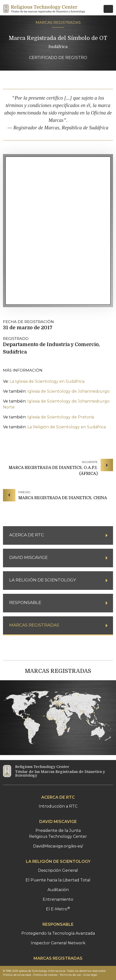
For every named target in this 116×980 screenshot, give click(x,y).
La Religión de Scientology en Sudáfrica (67, 427)
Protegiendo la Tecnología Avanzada (58, 933)
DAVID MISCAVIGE (58, 822)
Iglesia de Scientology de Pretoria (61, 417)
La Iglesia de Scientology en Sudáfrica (47, 381)
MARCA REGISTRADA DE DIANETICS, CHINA (63, 498)
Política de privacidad (17, 975)
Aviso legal (90, 975)
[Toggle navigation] (108, 9)
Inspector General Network (58, 943)
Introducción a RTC (58, 806)
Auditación (58, 890)
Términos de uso (70, 975)
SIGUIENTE (90, 462)
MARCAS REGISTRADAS (58, 22)
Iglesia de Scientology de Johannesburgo (68, 391)
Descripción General (58, 870)
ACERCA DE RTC (58, 797)
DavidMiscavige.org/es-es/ (58, 846)
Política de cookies (45, 975)
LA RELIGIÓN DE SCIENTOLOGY (58, 861)
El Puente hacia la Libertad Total (58, 880)
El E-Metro (58, 909)
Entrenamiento (58, 899)
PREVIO (24, 492)
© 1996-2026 (55, 971)
